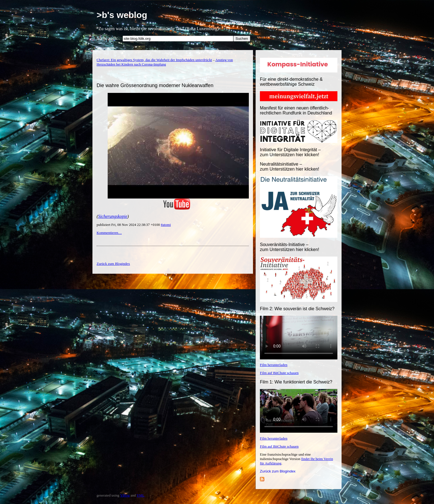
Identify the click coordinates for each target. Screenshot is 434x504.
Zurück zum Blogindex (278, 471)
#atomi (166, 225)
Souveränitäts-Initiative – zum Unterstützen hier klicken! (290, 247)
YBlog (125, 495)
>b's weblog (122, 15)
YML (140, 495)
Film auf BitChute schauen (279, 373)
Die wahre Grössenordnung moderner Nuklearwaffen (155, 85)
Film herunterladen (274, 365)
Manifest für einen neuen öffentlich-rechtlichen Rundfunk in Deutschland (296, 110)
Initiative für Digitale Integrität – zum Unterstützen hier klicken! (290, 152)
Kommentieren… (109, 233)
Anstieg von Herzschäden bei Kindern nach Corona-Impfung (165, 62)
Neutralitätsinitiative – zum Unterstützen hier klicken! (290, 167)
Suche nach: (107, 38)
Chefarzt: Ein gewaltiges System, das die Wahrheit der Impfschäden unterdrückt (154, 60)
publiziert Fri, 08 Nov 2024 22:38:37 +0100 (129, 225)
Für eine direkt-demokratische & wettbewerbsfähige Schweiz (291, 82)
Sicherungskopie (113, 216)
